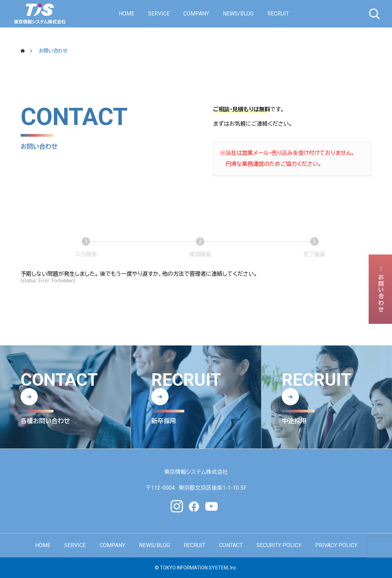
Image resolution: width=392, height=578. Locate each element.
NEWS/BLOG (238, 14)
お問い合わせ (381, 289)
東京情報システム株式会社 (196, 472)
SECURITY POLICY (279, 545)
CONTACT (231, 545)
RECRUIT (278, 14)
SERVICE (159, 14)
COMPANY (196, 14)
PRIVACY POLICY (336, 545)
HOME (126, 14)
